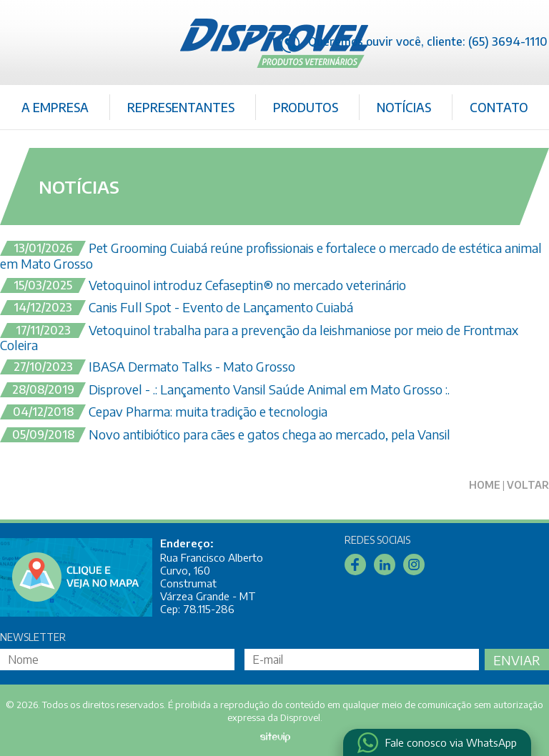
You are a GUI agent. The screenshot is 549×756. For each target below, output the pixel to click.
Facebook (355, 564)
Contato (499, 107)
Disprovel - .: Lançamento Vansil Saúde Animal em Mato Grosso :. (225, 390)
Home (485, 485)
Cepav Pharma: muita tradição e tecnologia (164, 412)
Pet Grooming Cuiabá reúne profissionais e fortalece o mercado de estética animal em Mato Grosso (271, 256)
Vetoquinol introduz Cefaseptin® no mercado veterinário (203, 286)
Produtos (306, 107)
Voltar (528, 485)
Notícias (404, 107)
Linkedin (385, 564)
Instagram (414, 564)
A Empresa (55, 107)
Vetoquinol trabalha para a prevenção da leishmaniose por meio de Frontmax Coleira (259, 338)
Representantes (181, 107)
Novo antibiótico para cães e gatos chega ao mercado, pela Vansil (225, 435)
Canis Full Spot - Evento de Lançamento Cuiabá (177, 308)
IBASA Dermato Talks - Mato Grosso (148, 367)
